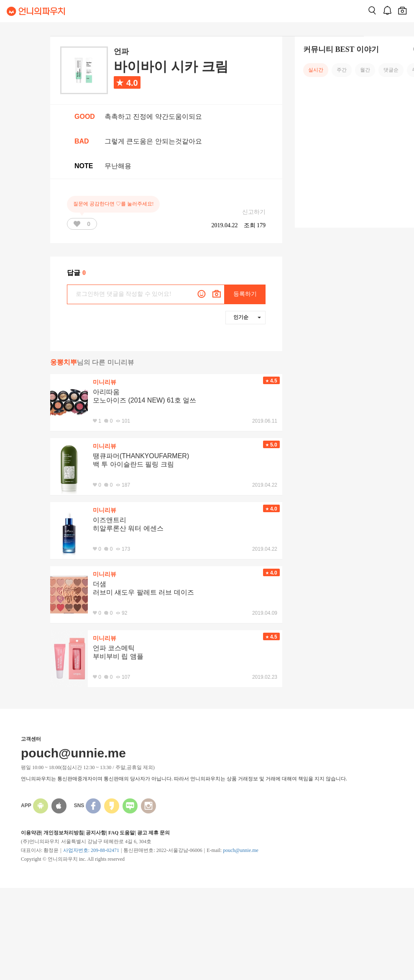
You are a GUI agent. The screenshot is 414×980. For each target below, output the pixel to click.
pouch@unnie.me (241, 850)
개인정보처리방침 (64, 833)
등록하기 (245, 294)
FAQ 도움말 (121, 833)
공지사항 (96, 833)
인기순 (247, 317)
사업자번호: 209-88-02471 (91, 850)
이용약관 (31, 833)
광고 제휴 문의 (153, 833)
